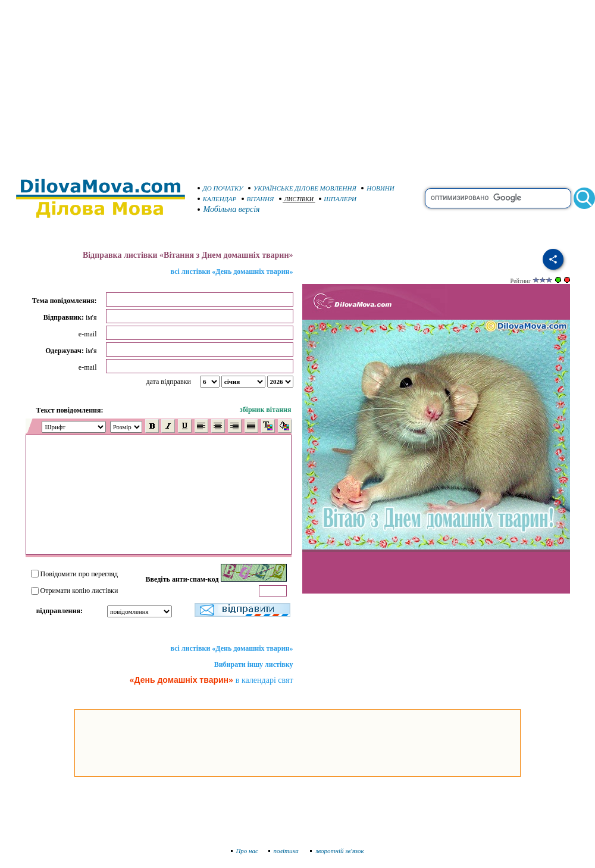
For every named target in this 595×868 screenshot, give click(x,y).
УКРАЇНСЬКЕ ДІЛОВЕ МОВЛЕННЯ (302, 188)
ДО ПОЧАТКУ (220, 188)
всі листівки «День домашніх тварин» (232, 271)
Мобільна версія (229, 209)
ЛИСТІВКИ (297, 199)
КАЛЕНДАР (217, 199)
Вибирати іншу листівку (254, 664)
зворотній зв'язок (337, 851)
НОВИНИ (378, 188)
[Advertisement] (297, 83)
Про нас (245, 851)
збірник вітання (266, 410)
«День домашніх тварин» (181, 680)
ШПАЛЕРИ (338, 199)
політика (285, 851)
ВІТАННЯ (258, 199)
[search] (498, 198)
